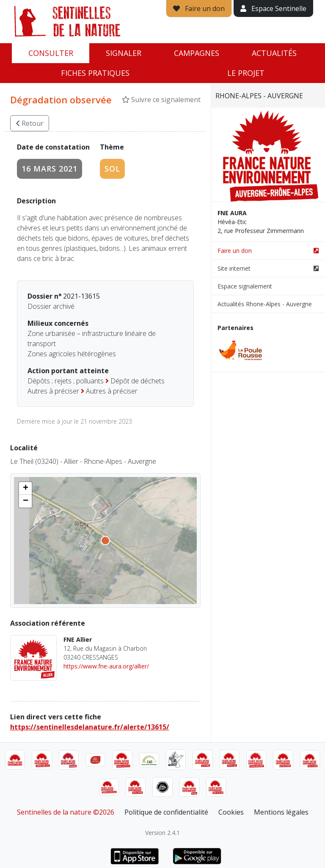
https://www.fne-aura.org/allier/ (106, 666)
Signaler (124, 53)
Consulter (51, 53)
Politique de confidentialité (166, 812)
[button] (25, 488)
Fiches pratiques (95, 73)
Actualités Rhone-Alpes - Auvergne (265, 304)
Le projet (246, 73)
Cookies (231, 812)
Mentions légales (281, 812)
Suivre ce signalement (161, 100)
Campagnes (197, 53)
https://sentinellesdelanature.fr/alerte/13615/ (90, 727)
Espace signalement (245, 286)
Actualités (274, 53)
